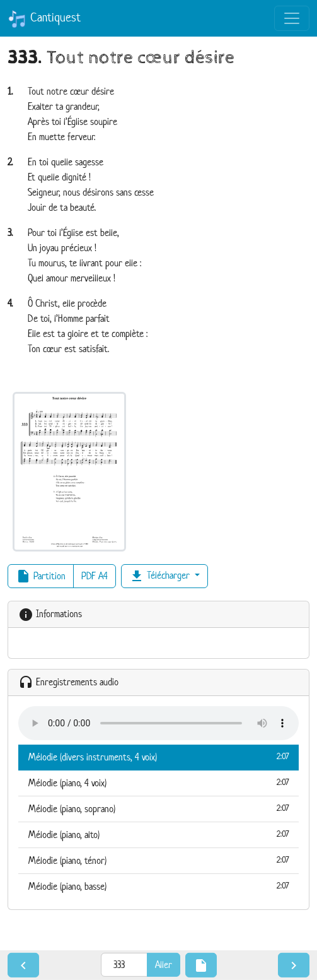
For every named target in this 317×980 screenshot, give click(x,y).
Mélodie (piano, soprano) (158, 808)
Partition (41, 576)
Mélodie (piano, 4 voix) (158, 782)
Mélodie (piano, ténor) (158, 860)
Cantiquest (44, 19)
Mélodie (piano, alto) (158, 834)
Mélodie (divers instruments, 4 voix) (158, 757)
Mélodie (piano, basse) (158, 886)
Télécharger (161, 576)
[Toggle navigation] (292, 18)
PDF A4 (95, 576)
